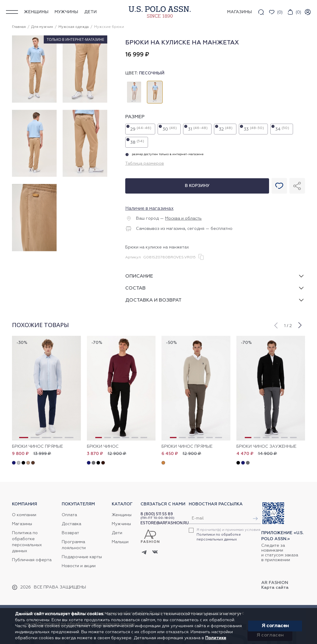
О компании (24, 515)
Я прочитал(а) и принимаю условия (228, 535)
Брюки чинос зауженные (266, 447)
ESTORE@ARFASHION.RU (165, 523)
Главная (19, 27)
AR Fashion (275, 583)
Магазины (22, 524)
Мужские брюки (109, 27)
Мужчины (66, 12)
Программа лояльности (74, 545)
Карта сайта (275, 588)
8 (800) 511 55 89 (157, 514)
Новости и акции (79, 566)
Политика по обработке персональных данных (27, 542)
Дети (90, 12)
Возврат (70, 533)
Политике (216, 638)
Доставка (71, 524)
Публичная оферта (32, 560)
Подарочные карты (82, 557)
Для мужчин (42, 27)
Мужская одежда (74, 27)
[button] (276, 325)
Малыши (120, 542)
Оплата (69, 515)
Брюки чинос (103, 447)
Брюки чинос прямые (37, 447)
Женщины (36, 12)
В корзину (197, 186)
